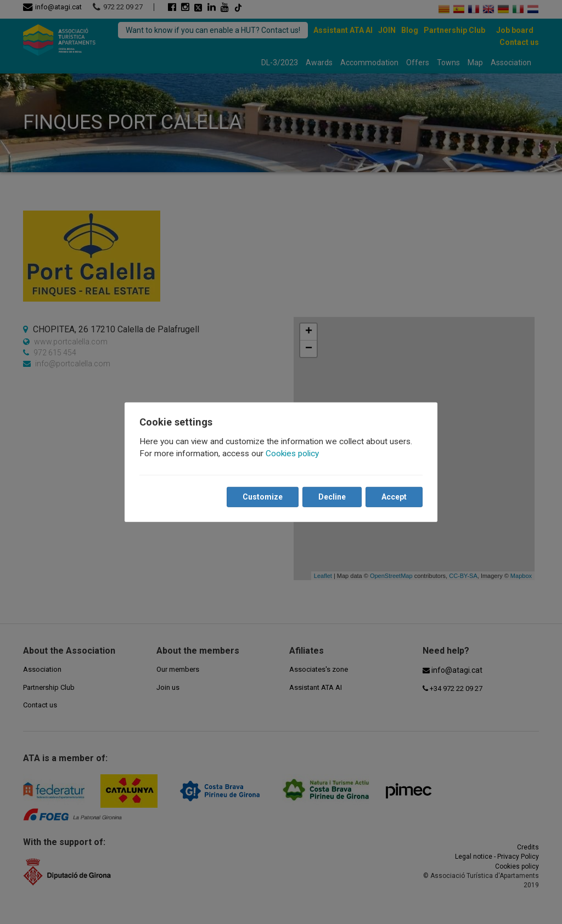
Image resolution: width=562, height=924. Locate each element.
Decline (331, 497)
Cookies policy (293, 454)
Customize (262, 497)
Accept (394, 497)
